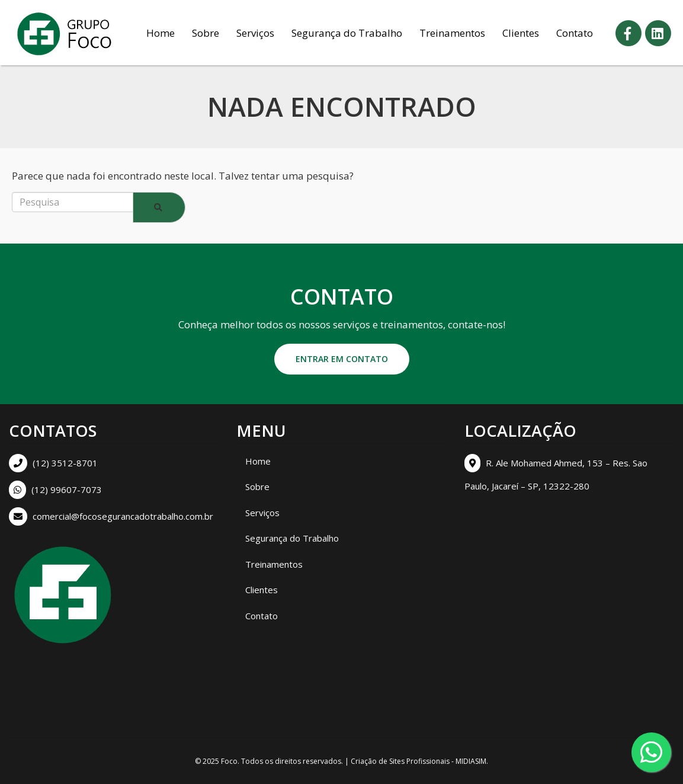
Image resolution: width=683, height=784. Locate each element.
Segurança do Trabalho (347, 33)
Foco (229, 761)
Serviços (255, 33)
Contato (575, 33)
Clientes (521, 33)
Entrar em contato (342, 359)
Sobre (206, 33)
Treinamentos (452, 33)
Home (161, 33)
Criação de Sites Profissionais (400, 761)
